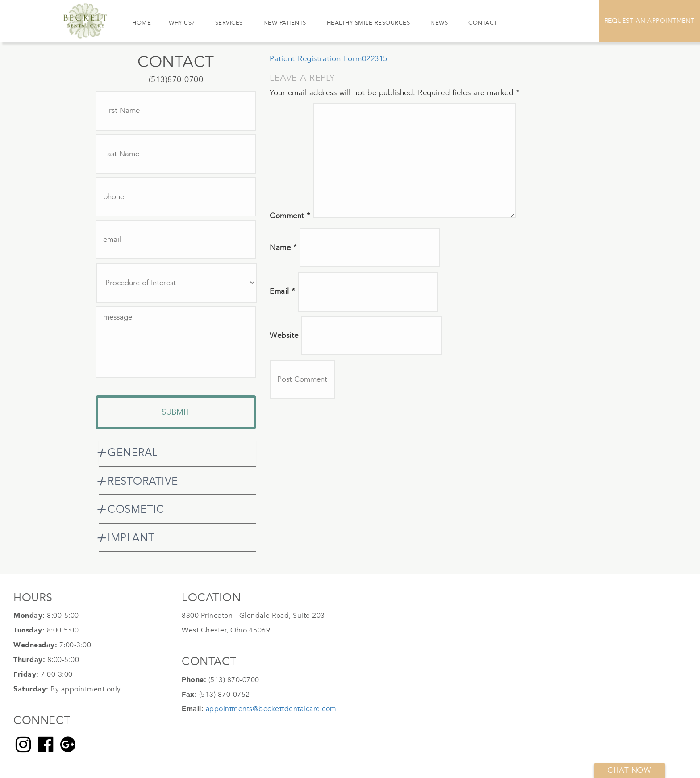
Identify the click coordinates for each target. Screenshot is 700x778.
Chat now (629, 770)
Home (142, 23)
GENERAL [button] (133, 453)
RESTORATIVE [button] (143, 481)
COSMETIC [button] (136, 510)
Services (229, 23)
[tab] (177, 453)
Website (284, 335)
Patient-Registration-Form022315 (329, 59)
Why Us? (182, 23)
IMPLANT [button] (131, 538)
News (439, 23)
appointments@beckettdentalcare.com (271, 709)
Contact (483, 23)
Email (283, 291)
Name (283, 248)
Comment (290, 216)
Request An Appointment (650, 21)
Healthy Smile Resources (369, 23)
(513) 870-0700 (234, 680)
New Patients (285, 23)
